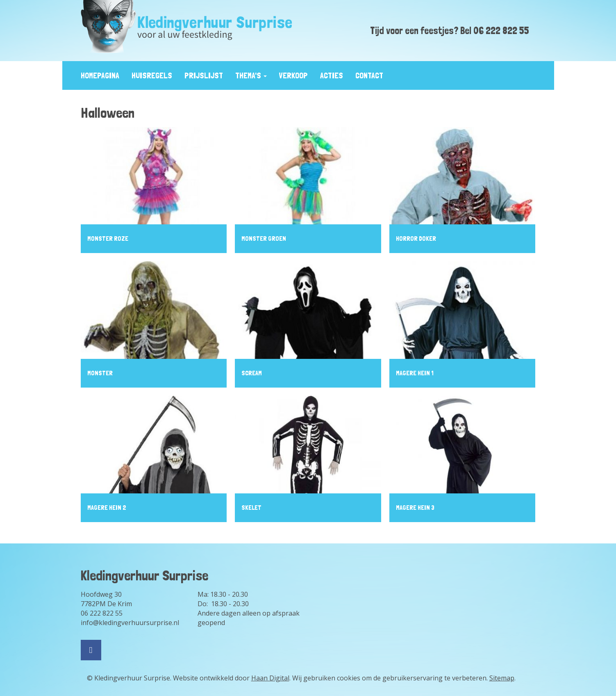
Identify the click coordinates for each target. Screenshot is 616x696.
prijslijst (204, 75)
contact (369, 75)
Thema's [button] (251, 75)
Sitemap (502, 678)
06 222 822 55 (102, 613)
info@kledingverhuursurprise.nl (130, 623)
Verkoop (293, 75)
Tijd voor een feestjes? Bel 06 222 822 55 (450, 31)
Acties (332, 75)
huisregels (152, 75)
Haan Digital (270, 678)
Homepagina (100, 75)
